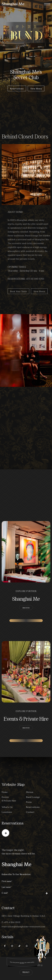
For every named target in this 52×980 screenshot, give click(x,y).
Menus (30, 792)
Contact (30, 812)
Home (5, 792)
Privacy (26, 972)
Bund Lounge (33, 797)
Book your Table (18, 296)
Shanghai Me (26, 598)
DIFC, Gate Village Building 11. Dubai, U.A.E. (24, 916)
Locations (7, 812)
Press (29, 802)
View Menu (36, 89)
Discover (26, 608)
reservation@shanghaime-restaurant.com (23, 926)
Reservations (17, 89)
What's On (7, 807)
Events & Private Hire (26, 718)
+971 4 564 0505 (12, 922)
